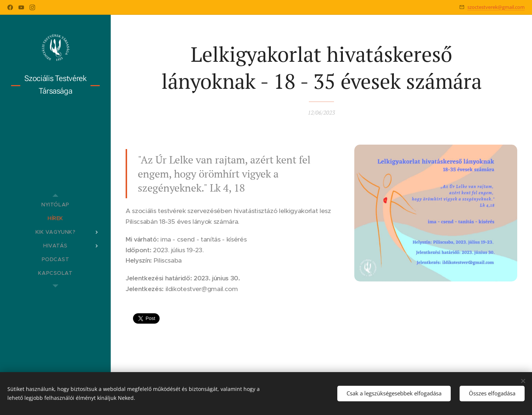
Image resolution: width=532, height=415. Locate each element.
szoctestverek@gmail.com (496, 7)
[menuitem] (55, 205)
